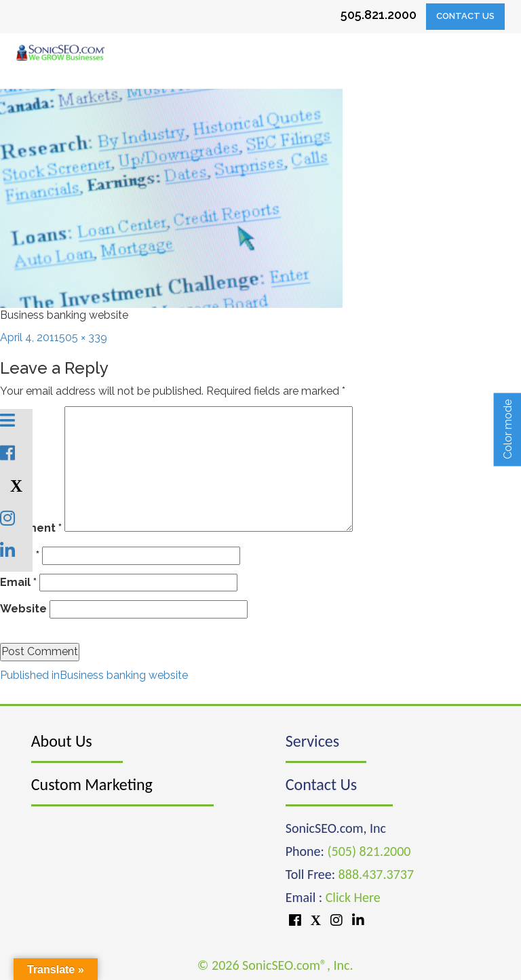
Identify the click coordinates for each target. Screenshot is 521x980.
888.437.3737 (376, 874)
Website (23, 609)
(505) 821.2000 (369, 851)
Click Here (353, 897)
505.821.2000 (379, 15)
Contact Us (465, 16)
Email (18, 582)
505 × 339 (83, 337)
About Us (62, 741)
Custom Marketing (92, 784)
